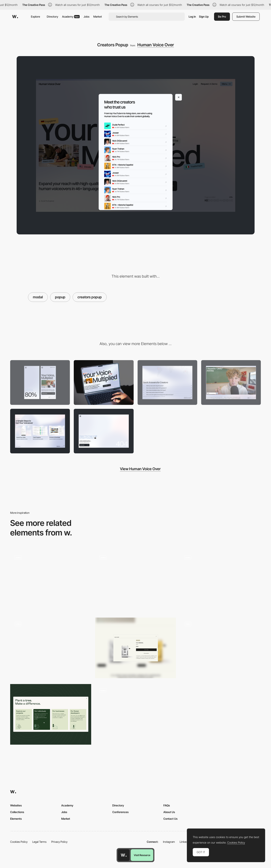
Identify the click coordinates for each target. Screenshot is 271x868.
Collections (17, 812)
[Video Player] (231, 382)
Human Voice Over (156, 45)
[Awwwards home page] (124, 855)
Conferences (120, 812)
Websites (16, 805)
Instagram (169, 842)
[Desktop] (104, 382)
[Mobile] (40, 382)
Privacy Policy (59, 842)
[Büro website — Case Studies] (51, 648)
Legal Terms (39, 842)
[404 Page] (104, 431)
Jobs (86, 17)
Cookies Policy (19, 842)
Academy (71, 17)
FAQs (167, 805)
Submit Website (246, 17)
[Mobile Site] (51, 581)
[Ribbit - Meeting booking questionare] (220, 581)
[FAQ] (167, 382)
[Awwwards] (15, 17)
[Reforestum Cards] (51, 714)
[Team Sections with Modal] (136, 714)
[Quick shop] (136, 648)
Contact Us (170, 819)
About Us (169, 812)
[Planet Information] (220, 648)
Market (98, 17)
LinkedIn (185, 842)
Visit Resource (142, 855)
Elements (16, 819)
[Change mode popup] (136, 581)
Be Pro (222, 17)
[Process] (40, 431)
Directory (52, 17)
